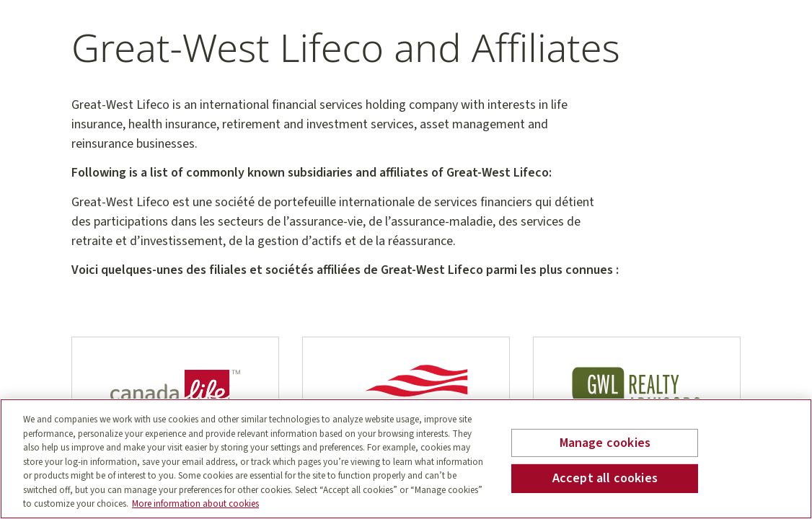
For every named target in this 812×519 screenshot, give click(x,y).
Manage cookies (605, 443)
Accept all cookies (605, 478)
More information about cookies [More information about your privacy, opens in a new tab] (195, 504)
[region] (406, 459)
